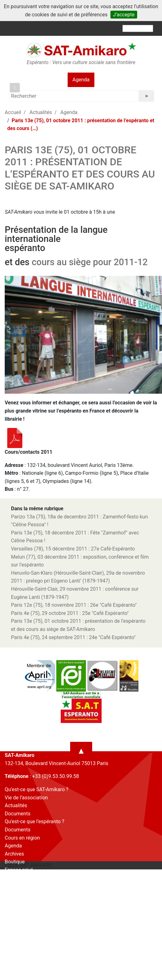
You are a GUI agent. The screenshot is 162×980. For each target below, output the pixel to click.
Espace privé (19, 870)
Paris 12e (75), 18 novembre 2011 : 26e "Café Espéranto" (74, 605)
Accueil (13, 112)
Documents (18, 814)
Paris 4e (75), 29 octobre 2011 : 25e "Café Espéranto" (70, 613)
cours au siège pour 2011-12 (90, 262)
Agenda (81, 80)
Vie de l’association (26, 798)
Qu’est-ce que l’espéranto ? (34, 821)
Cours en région (22, 838)
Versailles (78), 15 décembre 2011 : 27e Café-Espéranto (73, 549)
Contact (14, 878)
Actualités (41, 112)
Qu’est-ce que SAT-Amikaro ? (36, 789)
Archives (14, 854)
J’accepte (124, 15)
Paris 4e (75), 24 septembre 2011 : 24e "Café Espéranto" (73, 637)
